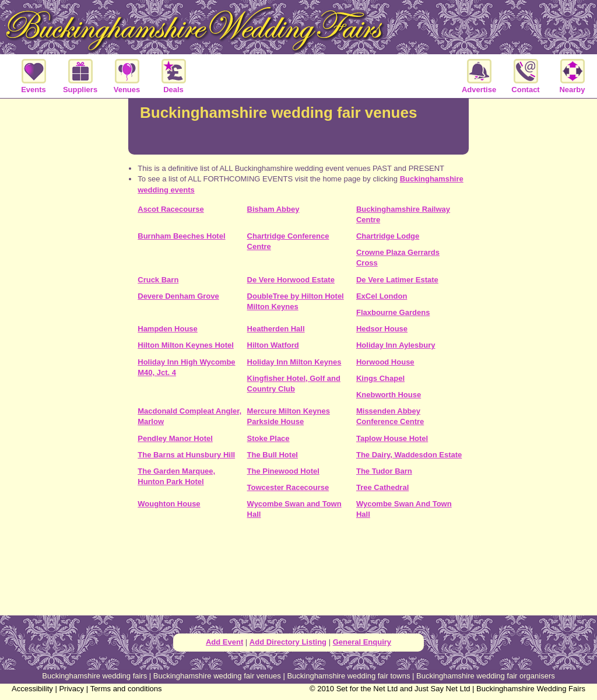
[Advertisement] (298, 572)
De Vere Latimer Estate (397, 280)
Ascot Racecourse (171, 209)
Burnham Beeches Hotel (181, 236)
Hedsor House (382, 329)
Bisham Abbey (273, 209)
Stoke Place (268, 438)
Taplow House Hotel (392, 438)
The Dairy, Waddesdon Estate (409, 455)
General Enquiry (362, 642)
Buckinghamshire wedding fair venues (217, 676)
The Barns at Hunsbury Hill (186, 455)
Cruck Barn (158, 280)
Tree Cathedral (382, 487)
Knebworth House (389, 395)
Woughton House (169, 504)
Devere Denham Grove (178, 296)
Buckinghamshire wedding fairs (94, 676)
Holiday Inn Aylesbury (396, 345)
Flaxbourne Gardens (393, 312)
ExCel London (382, 296)
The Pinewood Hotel (283, 471)
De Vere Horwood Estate (291, 280)
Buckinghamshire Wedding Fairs (531, 689)
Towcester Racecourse (288, 487)
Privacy (71, 689)
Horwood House (385, 362)
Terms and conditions (126, 689)
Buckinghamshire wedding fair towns (348, 676)
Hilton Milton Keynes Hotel (186, 345)
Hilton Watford (273, 345)
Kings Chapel (380, 378)
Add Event (224, 642)
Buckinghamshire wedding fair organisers (486, 676)
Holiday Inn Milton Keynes (294, 362)
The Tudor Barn (384, 471)
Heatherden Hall (276, 329)
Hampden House (168, 329)
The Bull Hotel (273, 455)
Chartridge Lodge (388, 236)
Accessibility (32, 689)
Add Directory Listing (288, 642)
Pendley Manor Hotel (175, 438)
